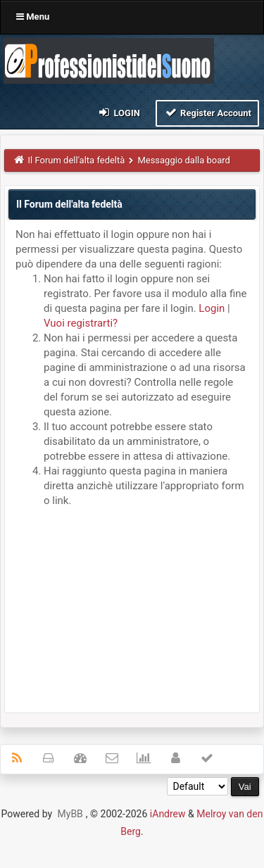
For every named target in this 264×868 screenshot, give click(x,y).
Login (119, 112)
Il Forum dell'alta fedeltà (77, 160)
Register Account (207, 112)
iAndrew (168, 814)
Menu (33, 17)
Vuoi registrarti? (81, 323)
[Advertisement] (132, 607)
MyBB (70, 814)
